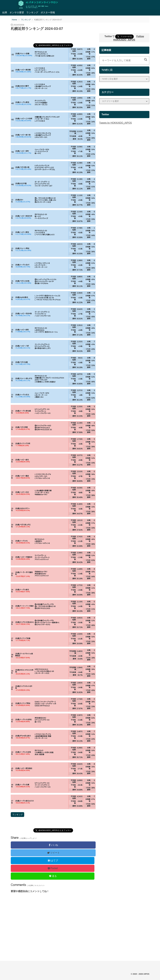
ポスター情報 (48, 12)
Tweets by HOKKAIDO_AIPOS (116, 123)
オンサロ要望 (17, 12)
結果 (5, 12)
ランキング (32, 12)
